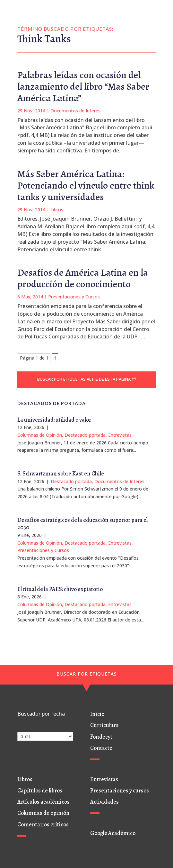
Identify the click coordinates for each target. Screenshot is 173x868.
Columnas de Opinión (40, 435)
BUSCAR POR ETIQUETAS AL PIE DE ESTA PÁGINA (84, 379)
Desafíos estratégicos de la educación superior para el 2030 (82, 524)
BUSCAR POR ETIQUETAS (87, 674)
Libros (57, 210)
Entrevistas (120, 435)
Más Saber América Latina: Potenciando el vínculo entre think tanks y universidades (86, 185)
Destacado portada (85, 435)
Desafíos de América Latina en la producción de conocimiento (83, 278)
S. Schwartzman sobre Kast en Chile (61, 474)
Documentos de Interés (75, 111)
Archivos (26, 728)
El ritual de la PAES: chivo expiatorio (60, 589)
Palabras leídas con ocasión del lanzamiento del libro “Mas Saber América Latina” (83, 86)
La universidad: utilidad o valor (54, 420)
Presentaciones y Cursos (74, 297)
